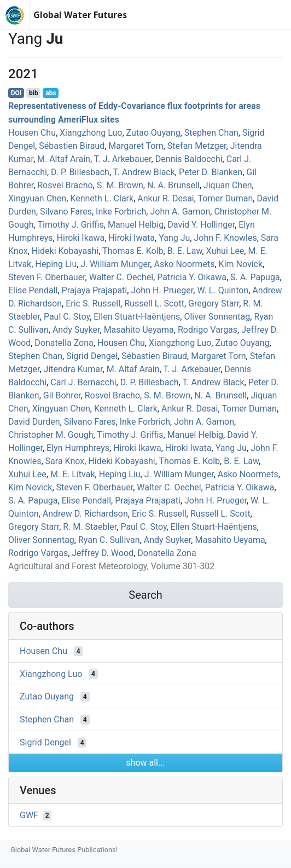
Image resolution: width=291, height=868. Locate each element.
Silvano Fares (66, 212)
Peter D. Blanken (211, 172)
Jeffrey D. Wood (103, 553)
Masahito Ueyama (139, 330)
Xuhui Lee (225, 251)
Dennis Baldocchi (189, 159)
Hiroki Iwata (132, 238)
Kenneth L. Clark (102, 198)
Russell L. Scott (154, 303)
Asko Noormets (184, 264)
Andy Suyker (76, 330)
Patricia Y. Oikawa (192, 277)
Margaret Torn (136, 146)
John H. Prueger (162, 290)
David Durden (34, 422)
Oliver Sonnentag (217, 317)
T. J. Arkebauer (123, 159)
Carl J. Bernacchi (83, 382)
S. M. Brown (120, 185)
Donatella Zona (64, 343)
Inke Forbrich (121, 212)
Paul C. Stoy (67, 317)
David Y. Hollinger (201, 225)
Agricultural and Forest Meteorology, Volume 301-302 (111, 566)
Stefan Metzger (197, 146)
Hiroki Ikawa (81, 238)
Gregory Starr (214, 303)
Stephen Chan (211, 133)
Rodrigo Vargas (208, 330)
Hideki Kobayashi (65, 251)
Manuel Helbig (136, 225)
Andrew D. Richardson (85, 514)
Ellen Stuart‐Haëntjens (137, 317)
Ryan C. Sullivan (109, 540)
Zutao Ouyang (153, 133)
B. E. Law (185, 251)
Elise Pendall (33, 290)
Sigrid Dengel (92, 356)
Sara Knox (65, 461)
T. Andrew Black (144, 172)
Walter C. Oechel (121, 277)
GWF (29, 815)
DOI (16, 93)
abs (51, 93)
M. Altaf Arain (64, 159)
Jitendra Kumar (73, 369)
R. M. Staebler (90, 527)
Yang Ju (174, 238)
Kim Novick (241, 264)
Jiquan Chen (228, 185)
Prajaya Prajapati (95, 290)
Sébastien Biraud (72, 146)
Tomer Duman (226, 198)
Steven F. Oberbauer (47, 277)
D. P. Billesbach (80, 172)
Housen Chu (32, 133)
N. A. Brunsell (173, 185)
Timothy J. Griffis (70, 225)
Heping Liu (56, 264)
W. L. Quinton (223, 290)
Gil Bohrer (62, 395)
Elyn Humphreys (78, 448)
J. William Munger (115, 264)
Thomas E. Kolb (133, 251)
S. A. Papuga (255, 277)
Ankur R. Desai (165, 198)
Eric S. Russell (93, 303)
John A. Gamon (180, 212)
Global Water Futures (80, 15)
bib (34, 93)
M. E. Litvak (73, 474)
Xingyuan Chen (37, 198)
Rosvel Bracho (65, 185)
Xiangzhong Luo (91, 133)
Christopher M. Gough (51, 435)
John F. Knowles (225, 238)
